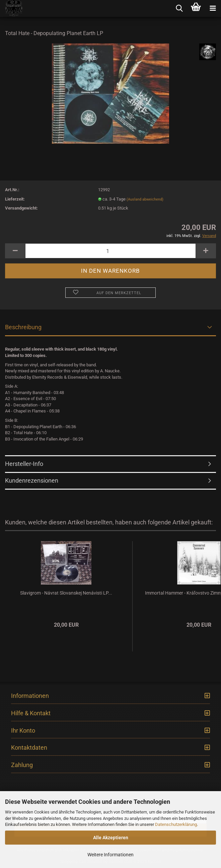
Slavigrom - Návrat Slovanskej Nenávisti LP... (66, 593)
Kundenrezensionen (32, 480)
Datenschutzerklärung (176, 824)
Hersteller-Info (24, 464)
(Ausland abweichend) (145, 199)
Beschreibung (23, 327)
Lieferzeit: (15, 199)
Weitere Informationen (110, 855)
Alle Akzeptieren (111, 838)
